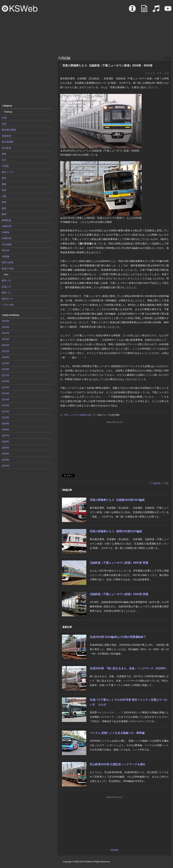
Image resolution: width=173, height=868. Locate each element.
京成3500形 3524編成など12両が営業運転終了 (118, 637)
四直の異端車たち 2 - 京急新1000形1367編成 (117, 500)
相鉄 (4, 184)
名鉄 (4, 190)
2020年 (6, 357)
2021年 (6, 351)
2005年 (6, 448)
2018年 (6, 369)
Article (144, 10)
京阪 (4, 196)
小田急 (5, 166)
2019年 (6, 363)
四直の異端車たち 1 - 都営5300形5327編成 (116, 531)
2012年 (6, 405)
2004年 (6, 454)
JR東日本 (7, 226)
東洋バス (6, 281)
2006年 (6, 442)
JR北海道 (7, 244)
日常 (167, 483)
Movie (168, 10)
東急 (4, 154)
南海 (4, 202)
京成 (4, 118)
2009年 (6, 424)
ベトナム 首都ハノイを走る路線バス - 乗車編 (117, 733)
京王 (4, 160)
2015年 (6, 387)
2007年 (6, 436)
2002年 (6, 466)
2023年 (6, 339)
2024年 (6, 333)
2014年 (6, 393)
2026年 (6, 321)
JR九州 (6, 250)
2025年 (6, 327)
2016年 (6, 381)
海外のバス (8, 299)
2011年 (6, 411)
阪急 (4, 208)
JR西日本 (7, 238)
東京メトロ (8, 172)
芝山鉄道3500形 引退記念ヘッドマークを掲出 (118, 764)
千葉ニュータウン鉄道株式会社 (78, 415)
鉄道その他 (8, 269)
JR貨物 (6, 256)
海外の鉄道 (8, 262)
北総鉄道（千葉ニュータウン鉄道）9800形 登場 (119, 563)
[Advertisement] (27, 77)
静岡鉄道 (6, 220)
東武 (4, 178)
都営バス (6, 293)
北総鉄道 (157, 483)
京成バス (6, 287)
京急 (4, 124)
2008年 (6, 429)
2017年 (6, 375)
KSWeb (20, 8)
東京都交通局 (9, 130)
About (132, 10)
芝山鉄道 (6, 148)
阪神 (4, 214)
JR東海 (6, 232)
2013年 (6, 399)
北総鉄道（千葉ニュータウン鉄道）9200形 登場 (119, 594)
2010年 (6, 417)
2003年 (6, 460)
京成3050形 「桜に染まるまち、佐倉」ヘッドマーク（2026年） (129, 668)
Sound (156, 10)
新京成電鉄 (8, 142)
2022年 (6, 345)
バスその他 (8, 305)
